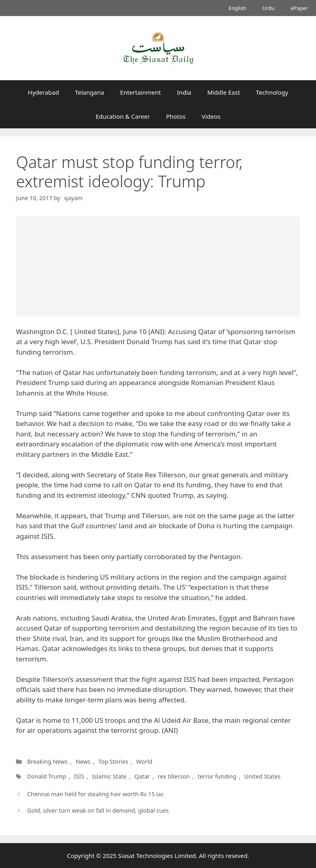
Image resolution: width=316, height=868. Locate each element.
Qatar (142, 776)
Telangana (90, 92)
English (238, 8)
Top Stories (113, 762)
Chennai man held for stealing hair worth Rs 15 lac (96, 794)
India (184, 92)
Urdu (269, 8)
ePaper (299, 8)
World (144, 762)
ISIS (79, 776)
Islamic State (109, 776)
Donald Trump (47, 776)
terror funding (216, 776)
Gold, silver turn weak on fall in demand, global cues (98, 810)
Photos (176, 116)
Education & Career (123, 116)
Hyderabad (44, 92)
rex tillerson (173, 776)
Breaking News (47, 762)
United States (261, 776)
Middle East (224, 92)
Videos (211, 116)
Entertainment (141, 92)
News (83, 762)
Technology (272, 92)
